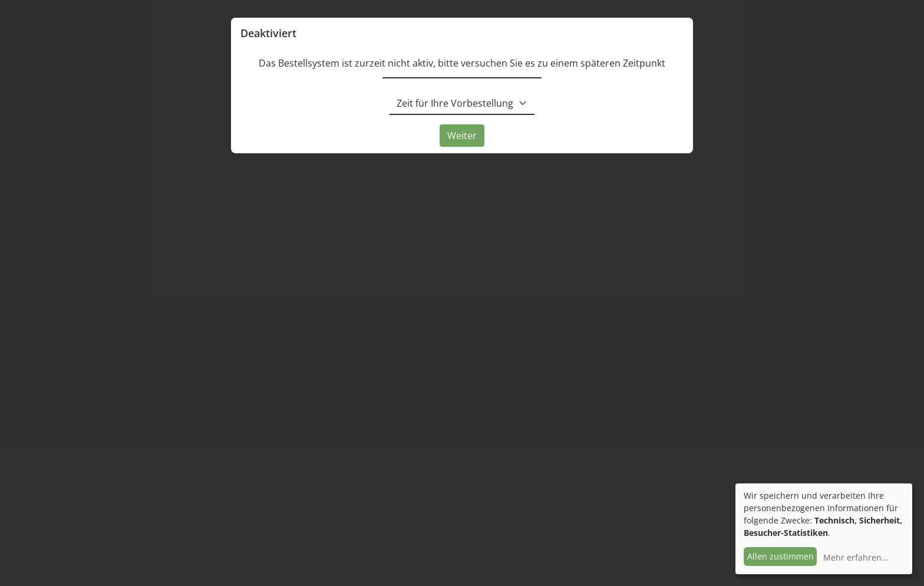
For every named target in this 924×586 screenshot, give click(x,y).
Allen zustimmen (781, 556)
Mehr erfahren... (856, 557)
